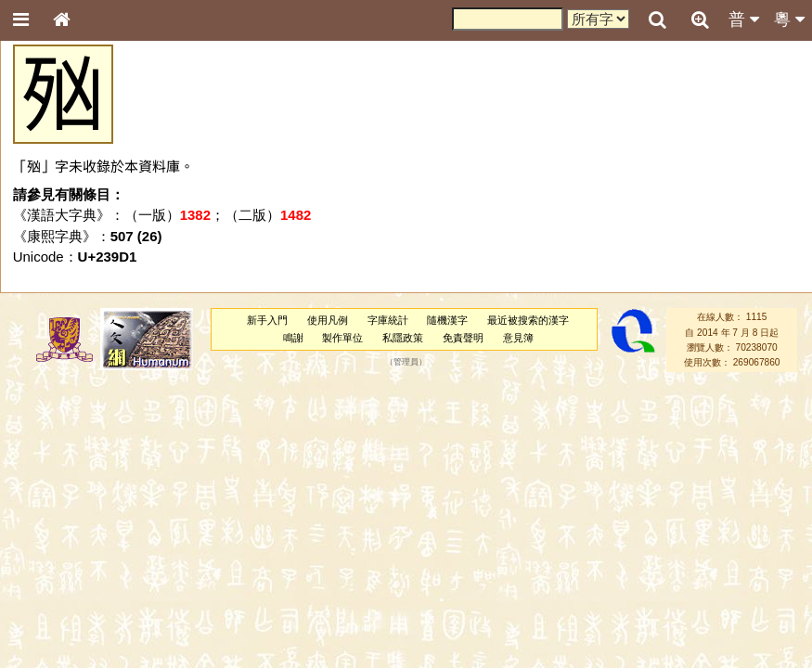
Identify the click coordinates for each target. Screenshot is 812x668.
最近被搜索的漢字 (528, 320)
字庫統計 (388, 320)
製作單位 (342, 338)
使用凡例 (328, 320)
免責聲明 (463, 338)
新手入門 (267, 320)
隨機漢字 (447, 320)
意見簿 (518, 338)
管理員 (406, 363)
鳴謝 (293, 338)
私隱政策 (403, 338)
